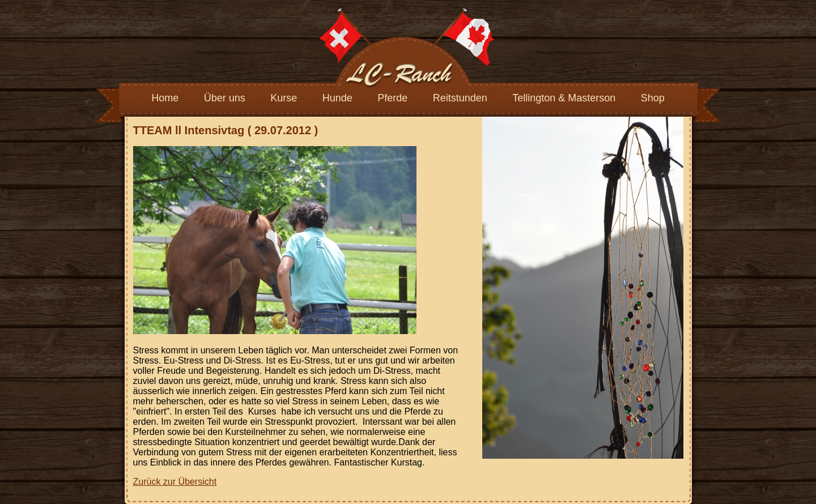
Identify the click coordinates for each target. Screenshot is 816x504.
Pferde (392, 98)
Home (165, 98)
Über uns (225, 98)
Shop (653, 98)
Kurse (284, 98)
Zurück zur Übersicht (175, 482)
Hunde (337, 98)
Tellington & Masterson (564, 98)
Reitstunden (460, 98)
